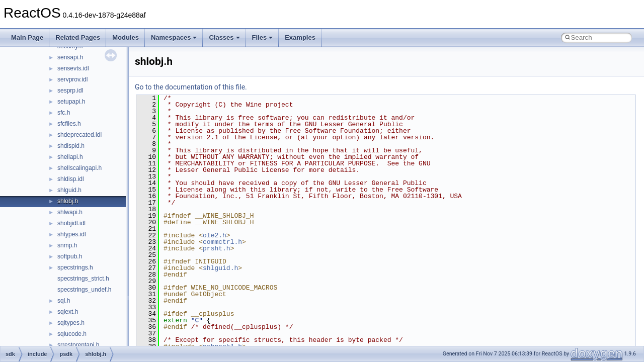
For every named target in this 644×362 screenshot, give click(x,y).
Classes (224, 37)
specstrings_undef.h (84, 290)
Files (263, 37)
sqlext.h (68, 312)
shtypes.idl (72, 234)
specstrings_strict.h (83, 279)
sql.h (64, 301)
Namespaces (174, 37)
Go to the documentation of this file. (191, 87)
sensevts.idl (73, 68)
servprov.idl (72, 79)
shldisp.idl (71, 179)
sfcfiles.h (69, 124)
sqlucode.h (72, 334)
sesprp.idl (70, 90)
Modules (126, 37)
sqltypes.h (71, 323)
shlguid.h (69, 190)
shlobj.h (68, 201)
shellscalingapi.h (79, 168)
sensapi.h (70, 57)
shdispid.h (71, 146)
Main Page (27, 37)
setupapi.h (71, 102)
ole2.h (215, 235)
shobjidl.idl (71, 223)
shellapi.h (70, 157)
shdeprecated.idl (79, 135)
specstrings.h (75, 267)
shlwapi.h (70, 212)
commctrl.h (222, 242)
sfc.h (64, 113)
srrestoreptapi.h (78, 345)
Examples (300, 37)
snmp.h (67, 245)
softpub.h (70, 256)
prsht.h (217, 248)
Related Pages (78, 37)
